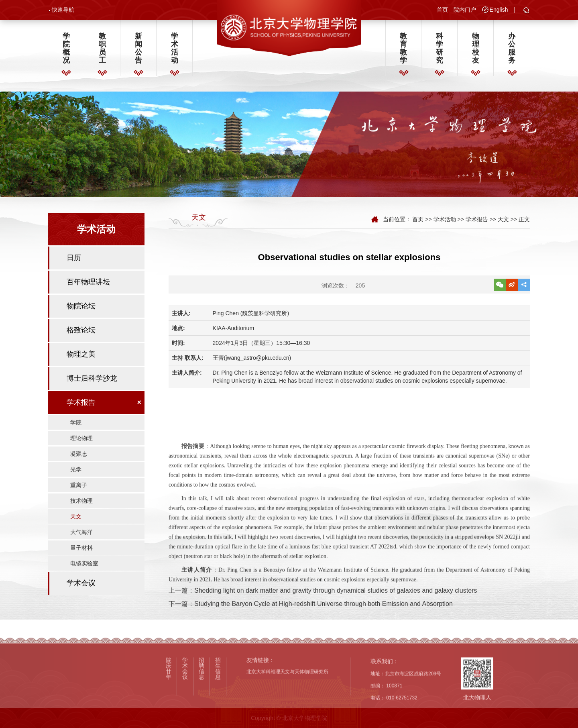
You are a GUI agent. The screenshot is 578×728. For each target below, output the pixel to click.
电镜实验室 (84, 566)
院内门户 (465, 10)
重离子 (79, 488)
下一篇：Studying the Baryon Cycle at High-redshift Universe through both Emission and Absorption (311, 618)
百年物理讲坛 (88, 285)
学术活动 (175, 49)
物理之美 (81, 357)
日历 (74, 261)
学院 (76, 425)
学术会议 (81, 586)
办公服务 (512, 49)
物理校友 (476, 49)
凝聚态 (79, 457)
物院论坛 (81, 309)
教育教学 (403, 49)
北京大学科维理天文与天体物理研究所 (287, 725)
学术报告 (81, 405)
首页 (442, 10)
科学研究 (440, 49)
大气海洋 (81, 535)
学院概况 (66, 49)
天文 (76, 519)
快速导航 (63, 10)
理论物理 (81, 441)
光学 (76, 472)
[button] (526, 11)
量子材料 (81, 551)
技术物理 (81, 504)
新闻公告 (138, 49)
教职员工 (102, 49)
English (499, 10)
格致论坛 (81, 333)
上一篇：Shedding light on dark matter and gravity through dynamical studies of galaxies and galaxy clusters (323, 605)
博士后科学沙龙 (92, 381)
